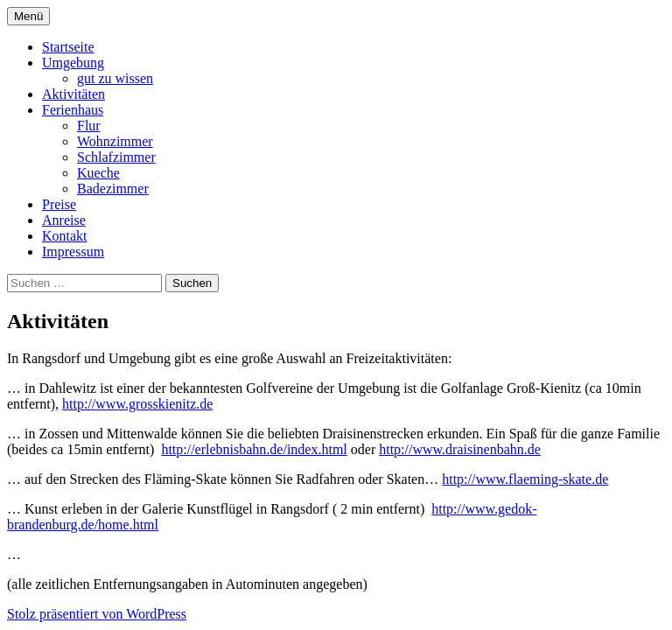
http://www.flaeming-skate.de (525, 479)
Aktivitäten (73, 94)
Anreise (64, 220)
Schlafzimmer (116, 157)
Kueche (98, 173)
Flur (89, 126)
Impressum (73, 252)
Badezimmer (113, 189)
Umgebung (73, 63)
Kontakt (65, 236)
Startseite (68, 47)
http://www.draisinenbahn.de (460, 449)
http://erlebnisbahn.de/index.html (254, 449)
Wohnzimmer (115, 141)
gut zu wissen (115, 78)
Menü (28, 16)
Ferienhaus (73, 110)
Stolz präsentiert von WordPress (97, 614)
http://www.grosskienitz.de (137, 404)
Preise (59, 204)
